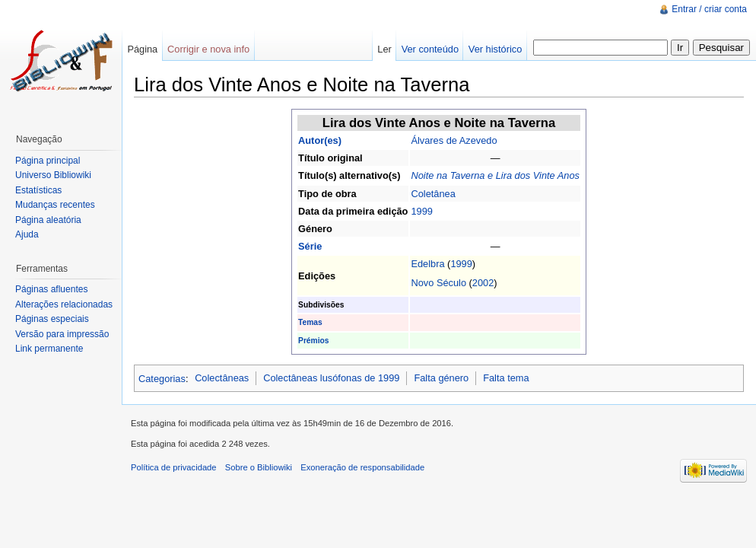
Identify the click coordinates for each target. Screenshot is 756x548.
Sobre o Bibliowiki (259, 467)
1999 (421, 211)
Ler (384, 49)
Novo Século (438, 283)
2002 (483, 283)
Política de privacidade (174, 467)
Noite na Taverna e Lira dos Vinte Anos (495, 175)
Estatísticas (38, 190)
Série (310, 246)
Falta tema (506, 378)
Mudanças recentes (55, 205)
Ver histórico (495, 49)
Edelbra (427, 264)
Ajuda (27, 234)
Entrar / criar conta (709, 9)
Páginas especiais (52, 319)
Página (142, 49)
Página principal (48, 161)
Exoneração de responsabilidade (362, 467)
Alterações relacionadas (64, 304)
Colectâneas (222, 378)
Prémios (313, 341)
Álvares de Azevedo (454, 140)
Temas (310, 322)
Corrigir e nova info (208, 49)
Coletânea (433, 194)
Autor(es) (320, 140)
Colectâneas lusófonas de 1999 (331, 378)
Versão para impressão (62, 334)
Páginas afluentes (51, 289)
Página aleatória (48, 220)
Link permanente (49, 349)
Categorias (162, 378)
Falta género (441, 378)
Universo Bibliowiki (53, 175)
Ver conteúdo (430, 49)
